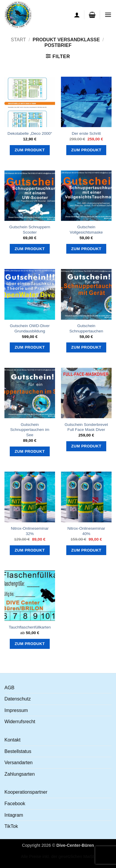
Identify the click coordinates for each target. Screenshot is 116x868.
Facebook (15, 804)
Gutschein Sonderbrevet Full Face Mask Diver (86, 427)
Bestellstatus (18, 751)
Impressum (16, 710)
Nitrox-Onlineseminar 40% (86, 531)
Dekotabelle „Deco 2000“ (30, 133)
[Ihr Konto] (77, 15)
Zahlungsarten (20, 774)
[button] (92, 15)
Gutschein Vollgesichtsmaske (86, 230)
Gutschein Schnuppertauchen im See (30, 430)
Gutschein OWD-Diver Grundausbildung (30, 328)
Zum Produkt (30, 150)
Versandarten (18, 763)
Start (18, 40)
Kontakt (12, 740)
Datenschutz (18, 699)
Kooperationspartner (26, 792)
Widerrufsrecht (20, 722)
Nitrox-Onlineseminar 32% (30, 531)
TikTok (11, 826)
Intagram (14, 815)
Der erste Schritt (86, 133)
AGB (9, 688)
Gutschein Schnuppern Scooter (30, 230)
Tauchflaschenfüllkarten (30, 627)
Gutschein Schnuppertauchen (86, 328)
